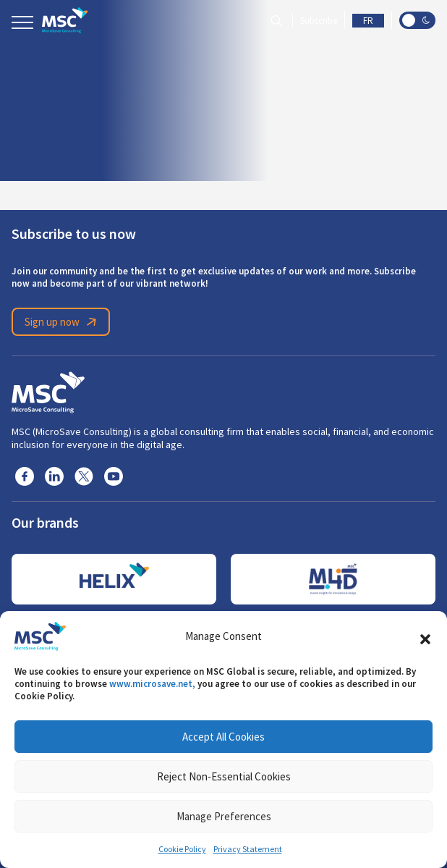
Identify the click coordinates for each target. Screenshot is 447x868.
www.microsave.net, (152, 684)
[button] (425, 636)
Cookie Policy (182, 849)
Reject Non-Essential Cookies (224, 776)
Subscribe (319, 21)
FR (368, 21)
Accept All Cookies (223, 737)
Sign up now (63, 322)
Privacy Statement (248, 849)
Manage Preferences (224, 816)
